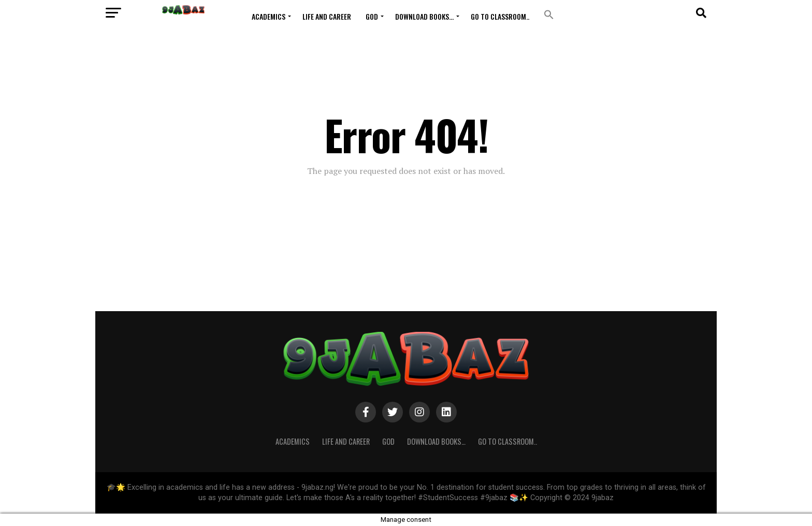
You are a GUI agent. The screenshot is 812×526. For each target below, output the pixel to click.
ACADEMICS (269, 16)
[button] (549, 15)
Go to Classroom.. (500, 16)
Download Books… (424, 16)
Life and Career (327, 16)
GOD (372, 16)
